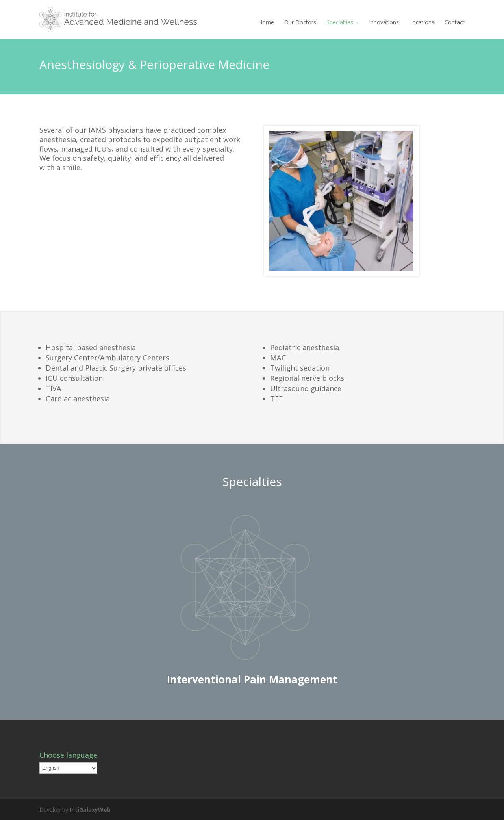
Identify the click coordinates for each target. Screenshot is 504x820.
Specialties (340, 22)
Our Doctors (300, 22)
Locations (422, 22)
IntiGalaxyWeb (90, 810)
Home (266, 22)
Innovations (384, 22)
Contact (455, 22)
